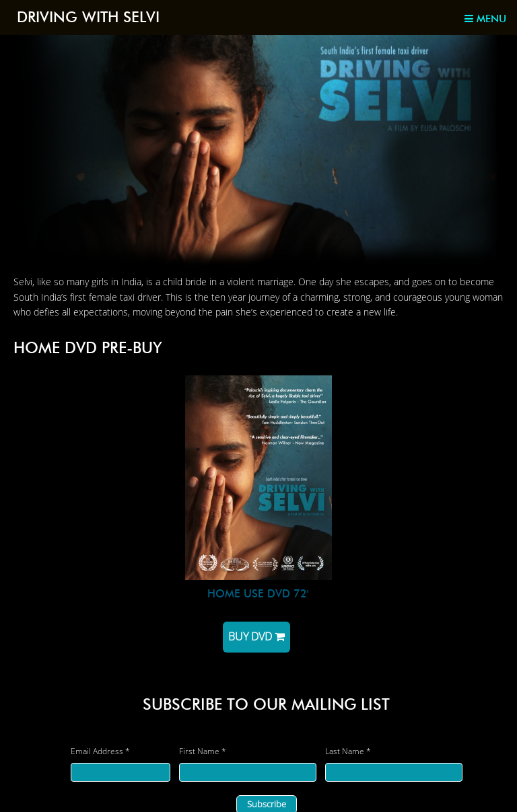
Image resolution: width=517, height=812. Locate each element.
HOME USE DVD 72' (258, 594)
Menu (485, 19)
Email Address (100, 751)
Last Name (348, 751)
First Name (203, 751)
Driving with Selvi (88, 17)
